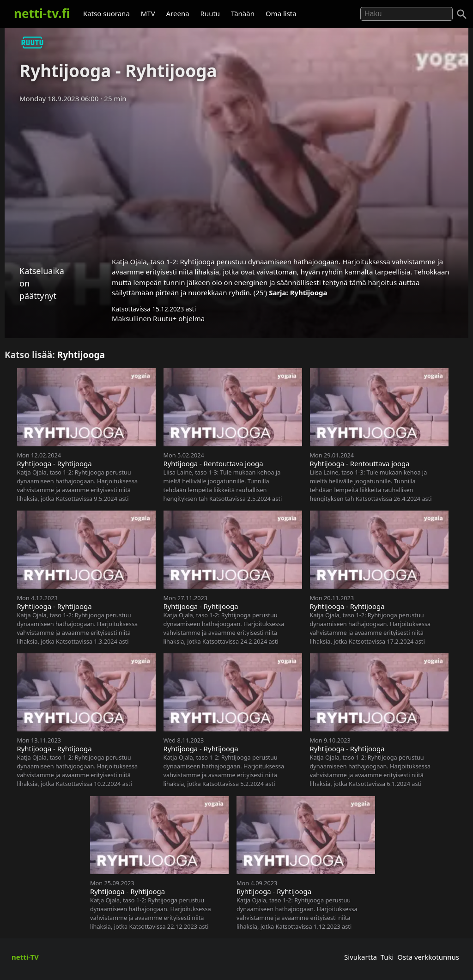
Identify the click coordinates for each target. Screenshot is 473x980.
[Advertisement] (236, 177)
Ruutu (210, 13)
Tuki (387, 957)
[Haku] (462, 14)
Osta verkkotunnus (428, 957)
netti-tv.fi (42, 13)
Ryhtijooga (309, 292)
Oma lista (281, 13)
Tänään (243, 13)
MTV (148, 13)
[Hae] (406, 14)
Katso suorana (106, 13)
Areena (178, 13)
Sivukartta (361, 957)
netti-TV (25, 957)
